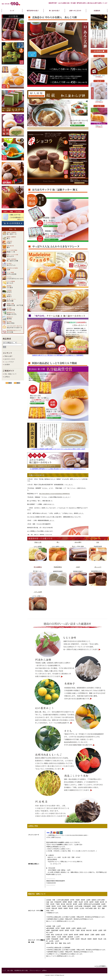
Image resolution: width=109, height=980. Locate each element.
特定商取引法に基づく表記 (21, 970)
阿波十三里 (38, 542)
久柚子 (78, 567)
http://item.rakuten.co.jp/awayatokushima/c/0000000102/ (55, 494)
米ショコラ (98, 567)
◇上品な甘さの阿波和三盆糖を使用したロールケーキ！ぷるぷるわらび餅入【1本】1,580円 (58, 449)
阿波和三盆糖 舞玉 (99, 67)
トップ (4, 970)
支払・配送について (10, 374)
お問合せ (7, 377)
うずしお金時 (38, 592)
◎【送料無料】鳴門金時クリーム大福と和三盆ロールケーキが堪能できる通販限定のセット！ (58, 469)
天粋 (98, 542)
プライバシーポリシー (35, 970)
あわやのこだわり (10, 359)
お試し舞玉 (99, 92)
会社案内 (7, 365)
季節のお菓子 (8, 356)
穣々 (58, 542)
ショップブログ (9, 362)
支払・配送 (10, 970)
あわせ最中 (78, 542)
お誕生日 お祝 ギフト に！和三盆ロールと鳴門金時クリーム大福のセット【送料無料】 (58, 355)
